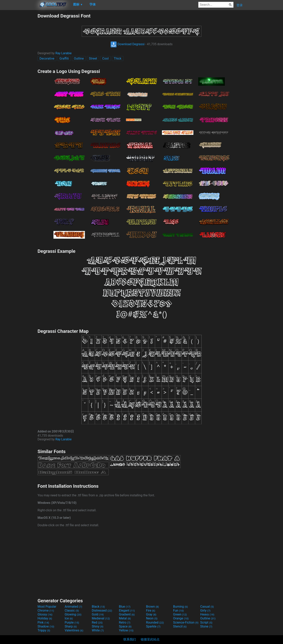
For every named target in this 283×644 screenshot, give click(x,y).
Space (125, 626)
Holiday (45, 618)
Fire (151, 610)
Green (180, 614)
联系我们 (130, 639)
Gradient (127, 614)
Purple (72, 622)
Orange (181, 618)
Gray (151, 614)
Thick (118, 58)
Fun (178, 610)
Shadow (46, 626)
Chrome (46, 610)
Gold (98, 614)
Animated (73, 607)
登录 (240, 5)
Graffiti (64, 58)
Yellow (126, 630)
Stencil (180, 626)
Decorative (47, 58)
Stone (206, 626)
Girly (205, 610)
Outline (79, 58)
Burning (181, 607)
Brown (152, 607)
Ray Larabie (63, 53)
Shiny (98, 626)
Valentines (74, 630)
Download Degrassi (127, 44)
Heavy (207, 614)
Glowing (73, 614)
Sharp (71, 626)
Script (206, 622)
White (98, 630)
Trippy (44, 630)
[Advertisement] (19, 72)
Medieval (101, 618)
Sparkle (153, 626)
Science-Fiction (186, 622)
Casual (207, 607)
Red (97, 622)
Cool (105, 58)
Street (93, 58)
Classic (72, 610)
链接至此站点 (150, 639)
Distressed (102, 610)
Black (98, 607)
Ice (69, 618)
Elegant (127, 610)
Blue (125, 607)
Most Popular (47, 607)
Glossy (45, 614)
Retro (125, 622)
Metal (125, 618)
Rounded (155, 622)
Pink (43, 622)
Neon (152, 618)
